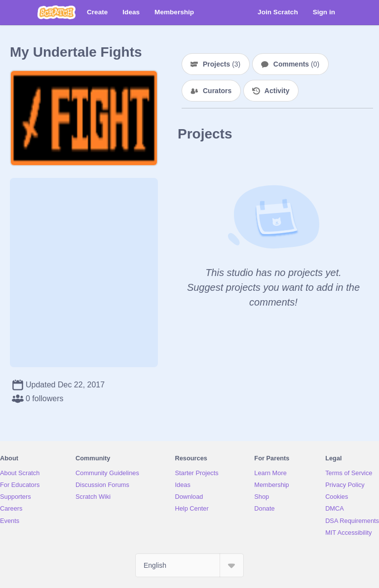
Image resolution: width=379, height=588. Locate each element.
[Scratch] (57, 12)
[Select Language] (189, 565)
